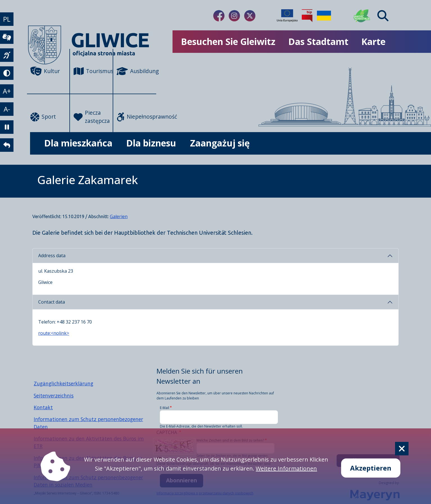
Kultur (45, 71)
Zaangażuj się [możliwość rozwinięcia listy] (220, 143)
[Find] (383, 16)
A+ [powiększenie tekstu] (7, 91)
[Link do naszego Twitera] (250, 16)
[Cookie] (402, 449)
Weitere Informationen (286, 468)
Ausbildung (136, 71)
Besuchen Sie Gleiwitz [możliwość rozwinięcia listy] (228, 41)
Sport (43, 117)
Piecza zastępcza (92, 117)
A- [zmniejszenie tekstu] (7, 109)
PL (7, 19)
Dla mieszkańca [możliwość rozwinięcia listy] (78, 143)
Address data (52, 256)
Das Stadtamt (318, 41)
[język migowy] (7, 55)
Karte (373, 41)
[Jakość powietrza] (362, 16)
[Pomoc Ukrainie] (324, 16)
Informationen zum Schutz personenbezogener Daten (88, 423)
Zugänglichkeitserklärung (63, 383)
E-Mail (165, 408)
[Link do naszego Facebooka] (219, 16)
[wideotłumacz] (7, 37)
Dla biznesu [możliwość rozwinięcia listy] (151, 143)
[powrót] (7, 145)
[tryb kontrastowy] (7, 73)
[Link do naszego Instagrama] (234, 16)
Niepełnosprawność (136, 117)
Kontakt (43, 407)
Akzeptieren (371, 468)
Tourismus (93, 71)
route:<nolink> (54, 333)
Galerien (119, 216)
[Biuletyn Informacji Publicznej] (307, 16)
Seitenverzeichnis (54, 395)
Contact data (52, 302)
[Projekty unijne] (287, 16)
